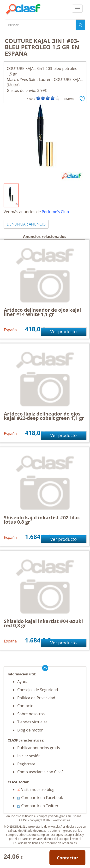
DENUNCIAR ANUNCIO (26, 224)
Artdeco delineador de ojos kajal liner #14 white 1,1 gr (42, 312)
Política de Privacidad (36, 698)
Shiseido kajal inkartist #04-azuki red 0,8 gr (43, 623)
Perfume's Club (55, 212)
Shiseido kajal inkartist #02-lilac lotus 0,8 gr (42, 520)
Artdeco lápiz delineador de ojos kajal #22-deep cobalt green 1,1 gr (44, 416)
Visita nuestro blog (36, 789)
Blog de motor (30, 730)
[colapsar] (77, 9)
